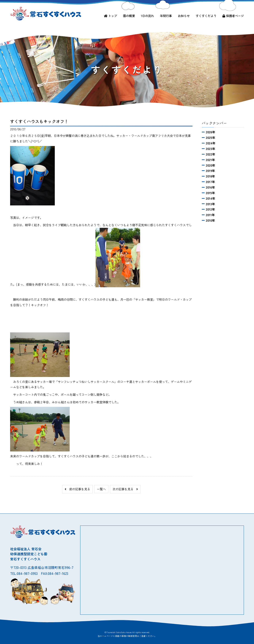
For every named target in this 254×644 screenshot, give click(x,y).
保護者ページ (233, 16)
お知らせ (184, 16)
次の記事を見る (125, 489)
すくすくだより (206, 16)
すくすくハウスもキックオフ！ (39, 121)
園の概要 (129, 16)
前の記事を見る (77, 489)
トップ (111, 16)
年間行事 (166, 16)
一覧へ (101, 489)
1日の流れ (147, 16)
